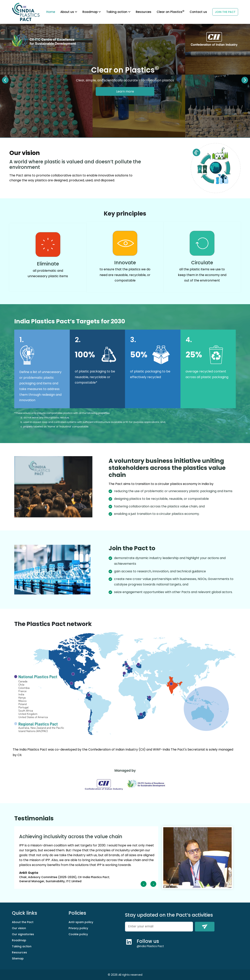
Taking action (118, 12)
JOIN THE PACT (225, 12)
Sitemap (18, 958)
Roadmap (19, 940)
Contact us (198, 12)
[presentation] (144, 884)
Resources (144, 12)
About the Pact (23, 922)
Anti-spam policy (81, 922)
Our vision (19, 928)
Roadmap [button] (92, 12)
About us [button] (69, 12)
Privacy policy (78, 928)
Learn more (125, 91)
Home (51, 12)
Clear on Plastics (171, 12)
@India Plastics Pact (150, 946)
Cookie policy (78, 934)
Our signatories (23, 934)
